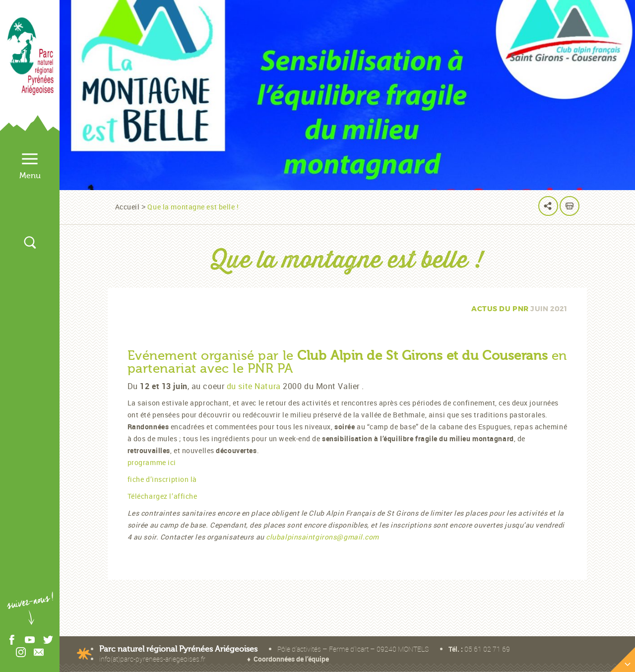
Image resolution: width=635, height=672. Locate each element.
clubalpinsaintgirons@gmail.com (322, 537)
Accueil (127, 207)
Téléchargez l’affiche (162, 496)
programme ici (152, 462)
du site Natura (254, 386)
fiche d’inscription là (162, 479)
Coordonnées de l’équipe (291, 659)
